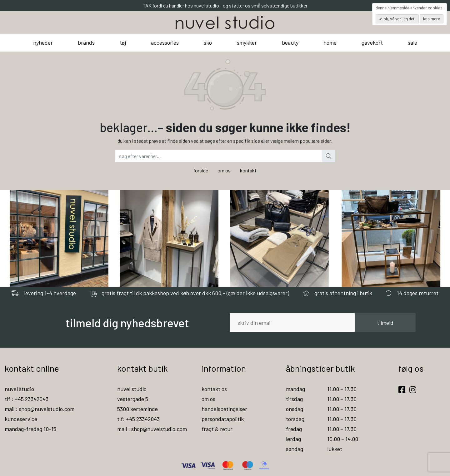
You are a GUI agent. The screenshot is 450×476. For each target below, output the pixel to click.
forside (201, 170)
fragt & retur (217, 429)
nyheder (43, 42)
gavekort (372, 42)
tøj (123, 42)
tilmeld (385, 323)
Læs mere (432, 19)
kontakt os (214, 389)
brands (86, 42)
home (330, 42)
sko (208, 42)
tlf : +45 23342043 (27, 399)
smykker (247, 42)
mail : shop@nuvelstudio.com (40, 409)
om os (224, 170)
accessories (165, 42)
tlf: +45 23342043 (138, 419)
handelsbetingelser (224, 409)
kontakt (248, 170)
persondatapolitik (223, 419)
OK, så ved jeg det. (399, 19)
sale (412, 42)
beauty (290, 42)
